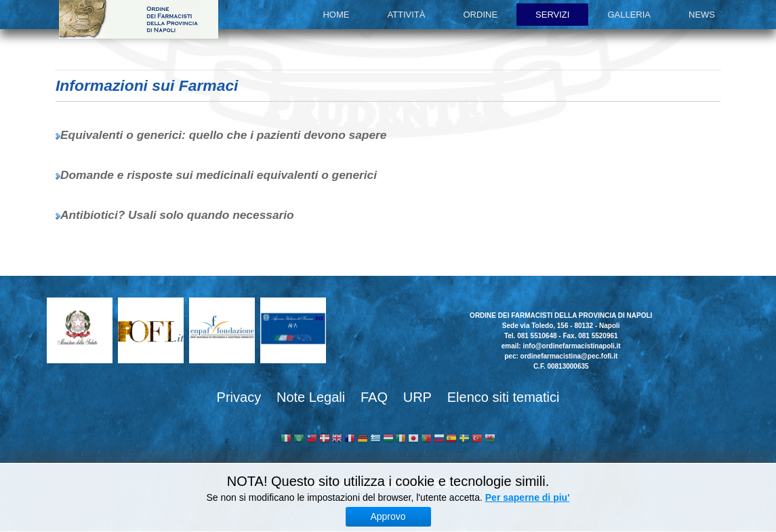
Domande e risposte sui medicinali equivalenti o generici (219, 175)
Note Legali (311, 397)
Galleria (629, 15)
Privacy (239, 397)
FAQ (374, 397)
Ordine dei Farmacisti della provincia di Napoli (139, 19)
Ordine (481, 15)
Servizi (552, 15)
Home (336, 15)
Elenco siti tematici (504, 397)
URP (417, 397)
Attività (406, 15)
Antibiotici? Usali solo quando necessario (177, 215)
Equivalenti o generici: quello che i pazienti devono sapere (223, 135)
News (702, 15)
